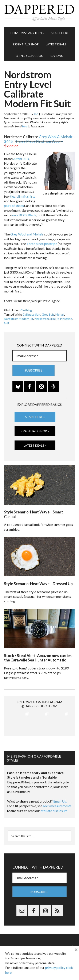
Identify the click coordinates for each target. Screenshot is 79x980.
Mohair (60, 314)
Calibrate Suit (31, 314)
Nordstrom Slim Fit (47, 319)
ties (13, 196)
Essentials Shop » (35, 431)
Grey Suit (48, 314)
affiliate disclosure (54, 811)
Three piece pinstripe (42, 244)
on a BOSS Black (24, 215)
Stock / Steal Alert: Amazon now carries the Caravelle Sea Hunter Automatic (38, 658)
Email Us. (60, 801)
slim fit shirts (26, 196)
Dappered (40, 14)
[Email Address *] (40, 356)
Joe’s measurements (57, 806)
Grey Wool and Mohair (27, 234)
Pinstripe (66, 319)
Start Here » (35, 417)
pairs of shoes (14, 206)
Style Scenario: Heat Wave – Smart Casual (33, 514)
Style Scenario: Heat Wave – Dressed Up (38, 584)
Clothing (26, 310)
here (25, 126)
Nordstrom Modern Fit (19, 319)
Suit (7, 323)
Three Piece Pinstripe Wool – (33, 144)
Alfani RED (21, 159)
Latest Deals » (35, 445)
